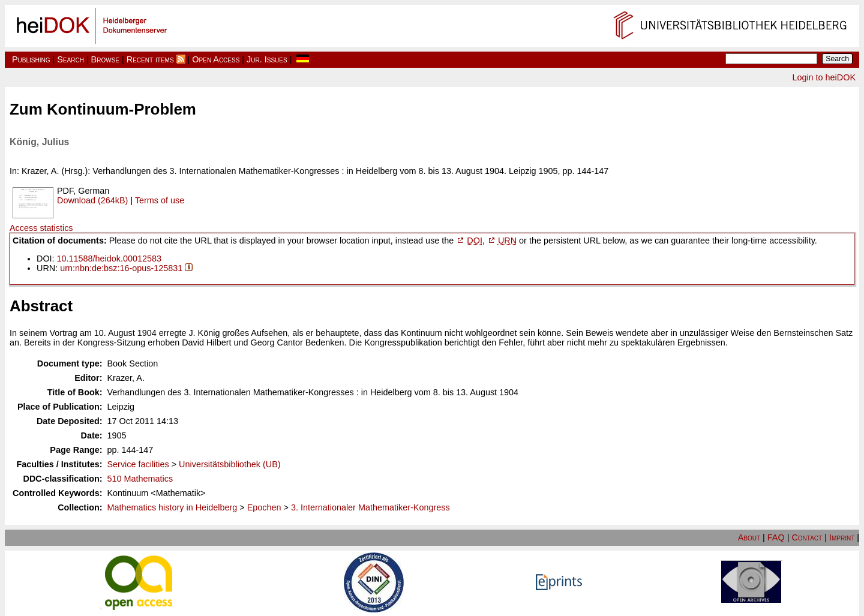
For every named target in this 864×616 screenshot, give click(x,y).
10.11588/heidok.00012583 (109, 259)
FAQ (776, 537)
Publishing (31, 59)
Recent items (150, 59)
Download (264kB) (92, 200)
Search (70, 59)
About (749, 537)
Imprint (842, 537)
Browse (105, 59)
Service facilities (138, 464)
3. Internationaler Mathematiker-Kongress (370, 507)
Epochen (264, 507)
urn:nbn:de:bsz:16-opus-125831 (121, 268)
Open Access (216, 59)
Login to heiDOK (824, 77)
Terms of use (160, 200)
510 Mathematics (140, 479)
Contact (807, 537)
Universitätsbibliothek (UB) (230, 464)
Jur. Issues (267, 59)
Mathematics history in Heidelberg (172, 507)
